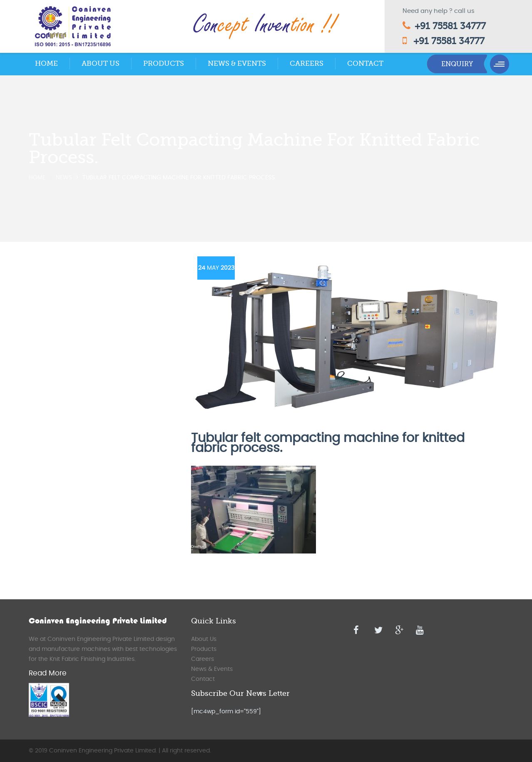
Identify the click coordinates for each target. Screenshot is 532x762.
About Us (101, 63)
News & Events (237, 63)
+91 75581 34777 (450, 26)
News (64, 178)
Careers (307, 63)
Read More (48, 673)
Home (46, 63)
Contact (365, 63)
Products (164, 63)
